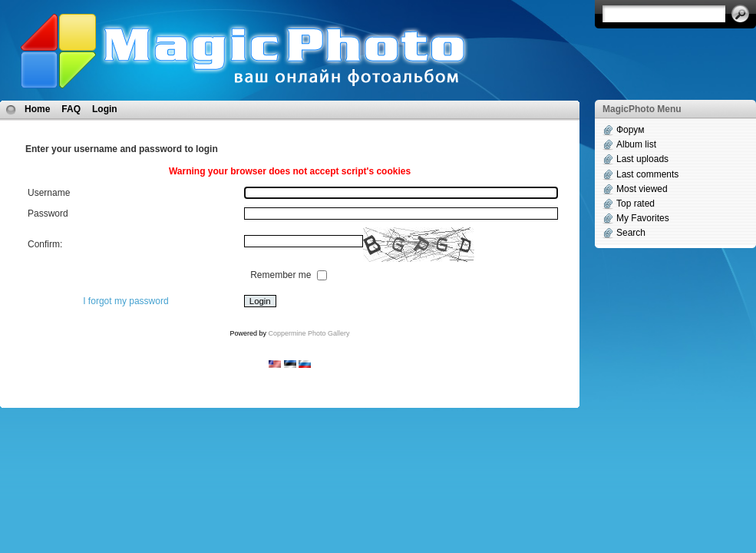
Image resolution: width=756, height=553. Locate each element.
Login (105, 109)
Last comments (647, 174)
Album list (636, 144)
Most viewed (642, 189)
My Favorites (643, 218)
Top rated (636, 204)
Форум (630, 130)
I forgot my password (125, 301)
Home (37, 109)
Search (631, 233)
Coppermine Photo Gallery (309, 333)
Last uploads (642, 159)
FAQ (71, 109)
